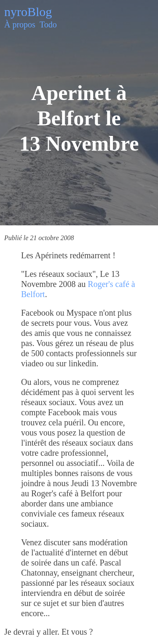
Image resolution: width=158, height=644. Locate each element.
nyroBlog (28, 12)
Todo (48, 24)
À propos (20, 24)
